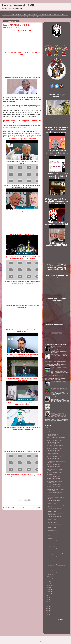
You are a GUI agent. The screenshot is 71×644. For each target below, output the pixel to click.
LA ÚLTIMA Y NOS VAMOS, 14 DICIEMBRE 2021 (54, 503)
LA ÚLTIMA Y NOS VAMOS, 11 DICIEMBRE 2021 (54, 527)
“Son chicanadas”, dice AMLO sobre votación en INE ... (55, 482)
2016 (47, 603)
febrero (49, 591)
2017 (47, 601)
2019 (47, 597)
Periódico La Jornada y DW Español (55, 457)
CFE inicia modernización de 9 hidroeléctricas (54, 454)
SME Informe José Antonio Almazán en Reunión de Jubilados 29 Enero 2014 (59, 389)
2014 (47, 607)
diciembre (49, 433)
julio (48, 582)
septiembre (50, 578)
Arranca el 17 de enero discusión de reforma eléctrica (55, 546)
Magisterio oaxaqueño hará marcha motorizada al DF (56, 362)
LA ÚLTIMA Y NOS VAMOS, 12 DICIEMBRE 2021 (54, 519)
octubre (49, 576)
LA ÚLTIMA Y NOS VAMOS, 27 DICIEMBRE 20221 (54, 443)
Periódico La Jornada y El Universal (55, 441)
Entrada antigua (37, 508)
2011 (47, 612)
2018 (47, 599)
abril (48, 587)
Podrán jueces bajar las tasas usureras (59, 405)
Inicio (23, 508)
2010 (47, 614)
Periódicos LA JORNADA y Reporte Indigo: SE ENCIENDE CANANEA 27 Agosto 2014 (59, 356)
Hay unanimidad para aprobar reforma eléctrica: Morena (55, 514)
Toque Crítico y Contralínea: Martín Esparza (21, 17)
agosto (49, 580)
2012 (47, 611)
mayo (49, 586)
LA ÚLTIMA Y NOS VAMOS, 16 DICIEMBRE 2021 (54, 487)
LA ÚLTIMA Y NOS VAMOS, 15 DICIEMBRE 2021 (54, 495)
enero (49, 593)
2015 (47, 605)
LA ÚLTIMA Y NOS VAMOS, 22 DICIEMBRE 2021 (54, 467)
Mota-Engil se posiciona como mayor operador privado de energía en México (59, 382)
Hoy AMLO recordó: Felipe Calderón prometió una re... (55, 446)
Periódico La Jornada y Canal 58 (54, 484)
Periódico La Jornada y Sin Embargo (55, 556)
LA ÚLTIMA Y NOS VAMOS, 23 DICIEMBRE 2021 (54, 459)
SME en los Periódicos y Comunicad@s (12, 14)
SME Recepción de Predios (45, 14)
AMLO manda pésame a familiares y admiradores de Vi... (55, 522)
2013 (47, 609)
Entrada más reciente (9, 508)
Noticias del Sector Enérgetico (44, 12)
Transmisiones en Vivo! (38, 17)
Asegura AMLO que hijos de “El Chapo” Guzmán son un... (55, 490)
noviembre (50, 574)
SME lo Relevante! (58, 12)
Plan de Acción (17, 12)
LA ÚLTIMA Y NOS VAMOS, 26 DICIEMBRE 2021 (54, 451)
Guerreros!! (6, 17)
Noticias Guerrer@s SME (18, 6)
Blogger (40, 641)
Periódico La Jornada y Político (54, 476)
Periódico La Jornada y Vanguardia (54, 473)
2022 (47, 429)
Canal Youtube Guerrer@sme (30, 14)
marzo (49, 589)
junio (48, 584)
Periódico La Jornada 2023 (29, 12)
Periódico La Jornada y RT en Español (55, 532)
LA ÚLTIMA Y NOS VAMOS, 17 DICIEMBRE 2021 (54, 479)
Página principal (7, 12)
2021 (47, 431)
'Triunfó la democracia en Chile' (54, 474)
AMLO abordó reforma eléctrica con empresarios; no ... (55, 530)
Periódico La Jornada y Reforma (54, 548)
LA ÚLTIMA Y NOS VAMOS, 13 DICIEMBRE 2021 (54, 511)
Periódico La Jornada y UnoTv (53, 465)
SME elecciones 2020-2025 (60, 14)
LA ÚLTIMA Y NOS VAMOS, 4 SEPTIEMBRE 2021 (57, 347)
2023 (47, 428)
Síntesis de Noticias (12, 502)
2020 (47, 595)
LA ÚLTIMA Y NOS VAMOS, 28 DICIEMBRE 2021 (54, 435)
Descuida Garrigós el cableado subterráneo (54, 376)
